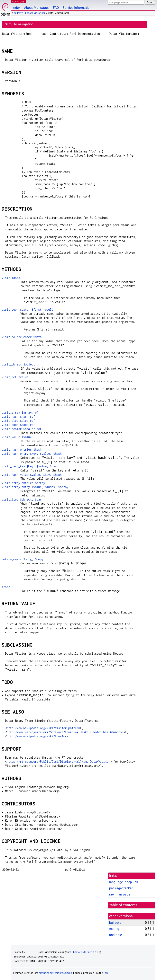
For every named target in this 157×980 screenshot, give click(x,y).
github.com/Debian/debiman (55, 973)
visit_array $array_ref (20, 412)
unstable (116, 935)
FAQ (56, 8)
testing (114, 929)
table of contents (124, 905)
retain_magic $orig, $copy (22, 559)
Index (16, 8)
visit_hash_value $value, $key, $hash (32, 475)
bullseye (18, 13)
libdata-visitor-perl (35, 13)
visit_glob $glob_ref (18, 421)
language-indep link (124, 882)
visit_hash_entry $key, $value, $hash (32, 454)
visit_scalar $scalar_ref (22, 429)
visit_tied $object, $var (22, 499)
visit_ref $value (15, 377)
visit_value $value (17, 437)
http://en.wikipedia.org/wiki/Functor (37, 736)
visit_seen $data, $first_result (27, 310)
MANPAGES (18, 2)
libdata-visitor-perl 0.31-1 (86, 952)
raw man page (120, 894)
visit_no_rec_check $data (22, 337)
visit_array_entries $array (23, 483)
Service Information (77, 8)
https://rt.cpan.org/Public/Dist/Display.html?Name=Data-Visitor (58, 762)
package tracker (121, 888)
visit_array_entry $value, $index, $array (35, 487)
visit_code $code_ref (18, 425)
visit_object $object (18, 364)
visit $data (11, 278)
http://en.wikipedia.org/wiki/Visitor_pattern (43, 728)
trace (6, 587)
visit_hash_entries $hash (22, 449)
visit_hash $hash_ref (18, 417)
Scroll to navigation (19, 24)
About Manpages (37, 8)
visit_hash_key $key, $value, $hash (30, 466)
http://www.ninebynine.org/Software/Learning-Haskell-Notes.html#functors (66, 732)
